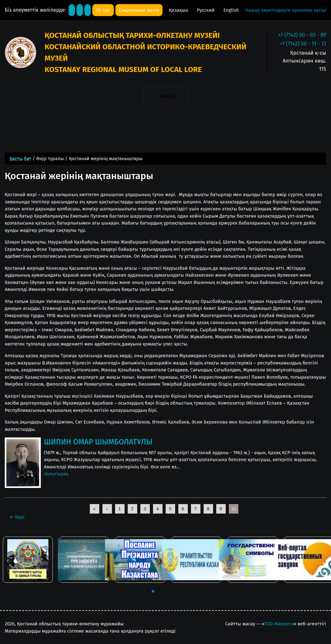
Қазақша (179, 10)
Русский (206, 10)
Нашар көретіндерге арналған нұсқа (286, 10)
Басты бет (20, 159)
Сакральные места (139, 10)
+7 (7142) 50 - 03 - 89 (302, 35)
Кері (17, 517)
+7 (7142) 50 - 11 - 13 (303, 44)
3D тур (103, 10)
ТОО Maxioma (279, 624)
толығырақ (56, 474)
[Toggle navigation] (165, 96)
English (231, 10)
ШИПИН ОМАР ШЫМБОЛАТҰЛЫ (98, 442)
